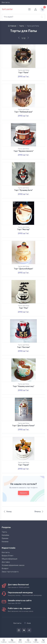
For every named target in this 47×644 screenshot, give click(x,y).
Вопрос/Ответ (8, 556)
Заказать (23, 493)
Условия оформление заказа (13, 565)
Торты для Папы (24, 70)
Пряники (5, 538)
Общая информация (10, 559)
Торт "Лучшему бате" (23, 190)
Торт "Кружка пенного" (24, 151)
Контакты (6, 2)
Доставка (6, 562)
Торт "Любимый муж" (23, 112)
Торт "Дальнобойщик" (24, 269)
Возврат (5, 569)
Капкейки (5, 535)
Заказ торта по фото (10, 572)
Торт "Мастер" (23, 230)
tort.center (7, 9)
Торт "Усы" (24, 308)
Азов (27, 623)
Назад (8, 511)
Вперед (39, 511)
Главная (12, 26)
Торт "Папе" (23, 73)
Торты (4, 532)
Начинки (5, 542)
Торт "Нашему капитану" (23, 386)
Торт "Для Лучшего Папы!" (23, 426)
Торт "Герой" (24, 465)
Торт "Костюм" (24, 347)
